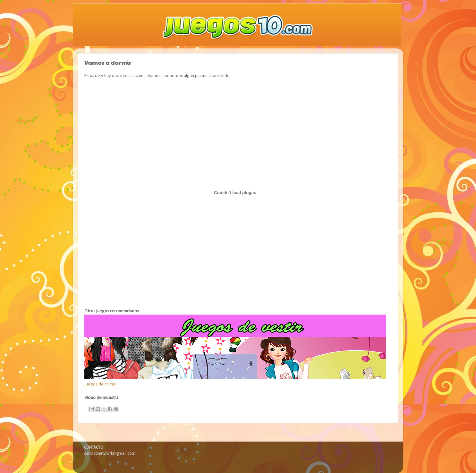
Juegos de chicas (100, 384)
